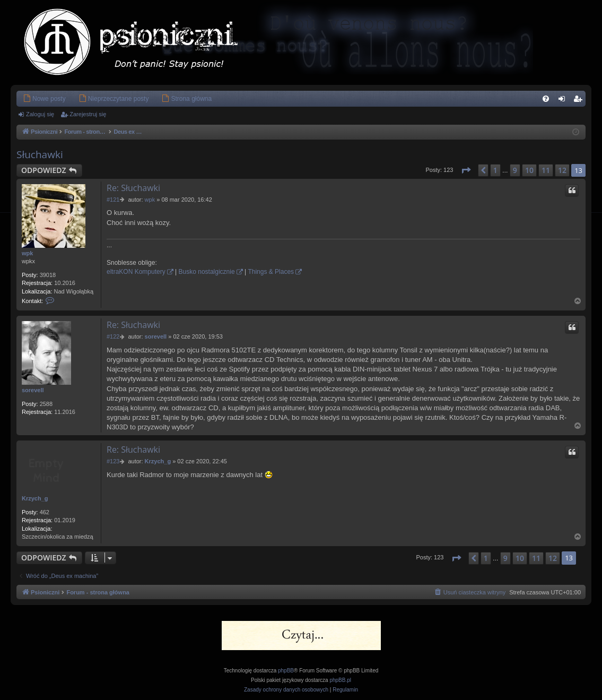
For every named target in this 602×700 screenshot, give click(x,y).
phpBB (286, 671)
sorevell (33, 390)
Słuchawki (40, 154)
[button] (466, 170)
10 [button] (529, 170)
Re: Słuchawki (133, 188)
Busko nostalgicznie (207, 272)
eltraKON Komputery (136, 272)
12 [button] (562, 170)
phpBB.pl (340, 680)
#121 (113, 200)
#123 (113, 461)
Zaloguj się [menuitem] (564, 101)
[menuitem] (44, 99)
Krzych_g (35, 498)
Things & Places (271, 272)
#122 (113, 336)
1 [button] (495, 170)
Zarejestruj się (88, 114)
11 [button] (546, 170)
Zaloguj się (40, 114)
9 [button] (515, 170)
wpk (27, 253)
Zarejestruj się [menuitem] (580, 101)
